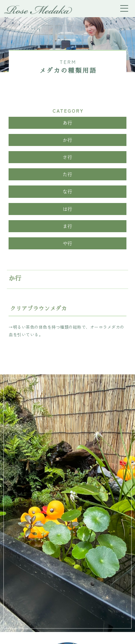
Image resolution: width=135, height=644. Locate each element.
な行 (68, 191)
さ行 (68, 157)
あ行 (68, 123)
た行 (68, 174)
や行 (68, 243)
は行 (68, 209)
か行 (68, 140)
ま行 (68, 226)
